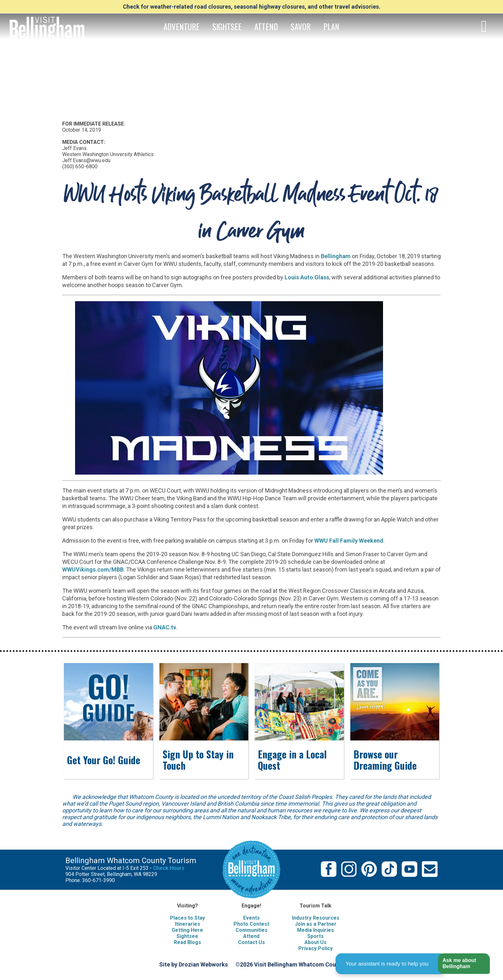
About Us (315, 942)
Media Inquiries (315, 930)
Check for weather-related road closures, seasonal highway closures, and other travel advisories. (252, 7)
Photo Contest (251, 924)
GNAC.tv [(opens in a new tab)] (165, 627)
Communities (251, 930)
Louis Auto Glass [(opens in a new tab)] (307, 277)
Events (251, 918)
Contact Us (251, 942)
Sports (315, 936)
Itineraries (188, 924)
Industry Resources (316, 918)
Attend (251, 936)
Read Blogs (188, 942)
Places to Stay (188, 918)
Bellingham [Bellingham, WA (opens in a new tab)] (336, 256)
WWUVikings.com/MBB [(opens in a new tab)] (93, 569)
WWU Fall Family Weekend (349, 541)
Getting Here (187, 930)
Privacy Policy (315, 948)
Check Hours (169, 868)
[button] (464, 964)
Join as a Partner (316, 924)
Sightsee (187, 936)
